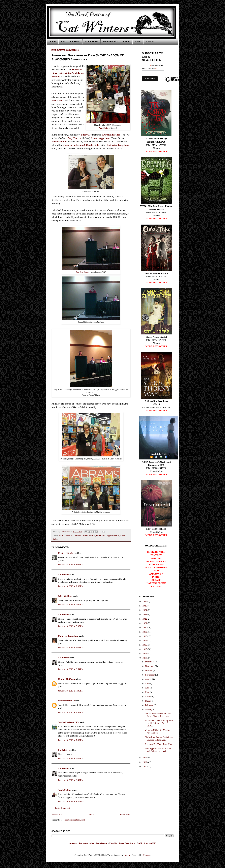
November (150, 666)
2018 (145, 636)
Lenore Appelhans (101, 138)
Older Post (125, 814)
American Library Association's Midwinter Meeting (69, 73)
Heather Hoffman (66, 679)
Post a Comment (62, 808)
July (147, 683)
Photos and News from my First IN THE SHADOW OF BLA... (159, 723)
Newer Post (57, 814)
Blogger (146, 855)
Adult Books (92, 42)
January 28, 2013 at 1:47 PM (71, 565)
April (148, 696)
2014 (145, 654)
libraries (92, 536)
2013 (145, 658)
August (149, 679)
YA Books (75, 42)
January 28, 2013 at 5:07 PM (71, 626)
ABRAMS (57, 100)
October (149, 670)
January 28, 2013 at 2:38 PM (71, 586)
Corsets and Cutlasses (73, 536)
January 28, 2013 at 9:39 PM (71, 758)
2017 (145, 640)
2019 (145, 632)
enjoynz (127, 855)
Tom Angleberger (83, 272)
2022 (145, 619)
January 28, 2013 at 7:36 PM (71, 691)
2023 (145, 614)
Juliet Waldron (65, 596)
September (150, 675)
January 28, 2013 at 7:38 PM (71, 740)
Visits (138, 42)
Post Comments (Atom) (74, 820)
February (150, 705)
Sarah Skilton (59, 142)
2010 (145, 766)
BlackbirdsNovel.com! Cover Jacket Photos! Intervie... (158, 715)
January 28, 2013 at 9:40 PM (71, 780)
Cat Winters (66, 532)
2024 (145, 610)
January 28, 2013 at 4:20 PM (71, 605)
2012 (145, 758)
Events (126, 42)
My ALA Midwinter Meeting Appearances (158, 731)
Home (53, 42)
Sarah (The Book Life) (69, 722)
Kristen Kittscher (111, 135)
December (150, 662)
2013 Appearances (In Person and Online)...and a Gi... (158, 750)
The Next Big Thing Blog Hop (158, 744)
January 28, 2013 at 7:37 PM (71, 712)
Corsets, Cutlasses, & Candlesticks (81, 145)
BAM (139, 843)
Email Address (149, 69)
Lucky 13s (86, 135)
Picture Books (110, 42)
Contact (150, 42)
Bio (63, 42)
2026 (145, 601)
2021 (145, 623)
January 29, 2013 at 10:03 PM (71, 801)
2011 (145, 762)
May (148, 692)
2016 (145, 645)
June (148, 688)
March (148, 701)
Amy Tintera (104, 128)
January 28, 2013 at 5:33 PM (71, 648)
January (149, 710)
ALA (61, 536)
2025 (145, 606)
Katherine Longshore (118, 145)
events (85, 536)
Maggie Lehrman (113, 536)
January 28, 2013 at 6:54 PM (71, 669)
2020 (145, 627)
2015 (145, 649)
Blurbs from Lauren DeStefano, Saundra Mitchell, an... (159, 738)
